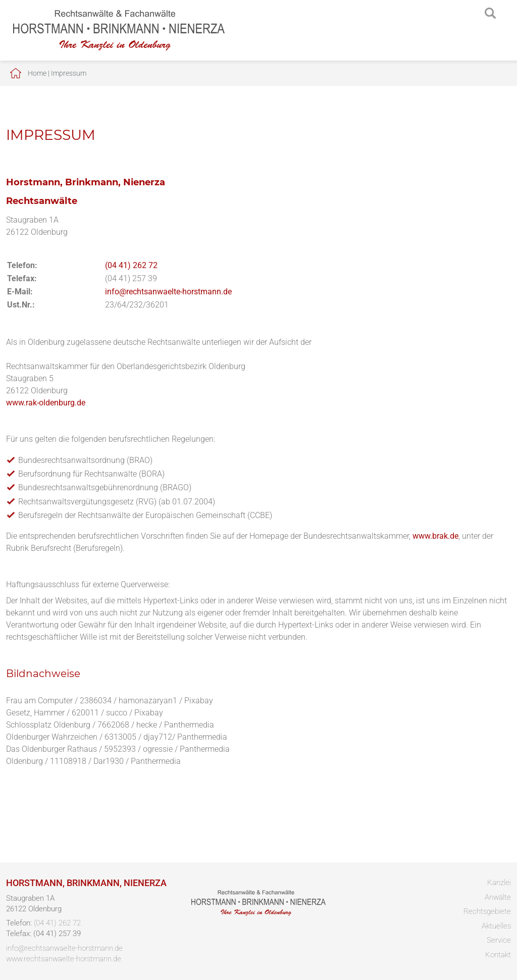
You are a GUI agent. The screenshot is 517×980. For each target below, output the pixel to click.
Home (37, 73)
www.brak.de (435, 536)
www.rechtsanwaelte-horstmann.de (64, 959)
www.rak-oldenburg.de (46, 403)
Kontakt (498, 955)
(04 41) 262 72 (131, 265)
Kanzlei (499, 883)
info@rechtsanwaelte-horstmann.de (168, 292)
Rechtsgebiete (487, 911)
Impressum (69, 73)
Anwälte (498, 897)
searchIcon (490, 14)
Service (499, 940)
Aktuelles (496, 926)
